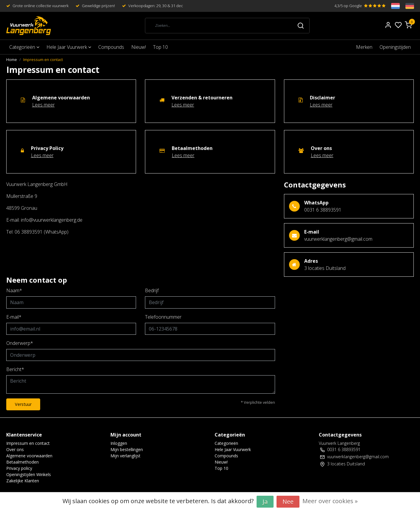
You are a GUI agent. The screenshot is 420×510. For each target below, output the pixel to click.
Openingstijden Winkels (29, 474)
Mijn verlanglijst (125, 456)
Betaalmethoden (22, 462)
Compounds (111, 47)
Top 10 (160, 47)
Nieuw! (139, 47)
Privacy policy (19, 468)
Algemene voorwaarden (29, 456)
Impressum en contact (43, 60)
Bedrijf (152, 290)
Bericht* (15, 369)
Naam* (14, 290)
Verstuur (23, 404)
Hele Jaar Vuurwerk (69, 47)
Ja (265, 502)
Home (12, 60)
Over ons (15, 449)
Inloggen (119, 443)
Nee (288, 502)
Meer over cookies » (330, 501)
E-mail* (14, 317)
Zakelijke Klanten (23, 481)
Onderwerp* (20, 343)
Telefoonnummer (163, 317)
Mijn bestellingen (127, 449)
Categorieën (24, 47)
